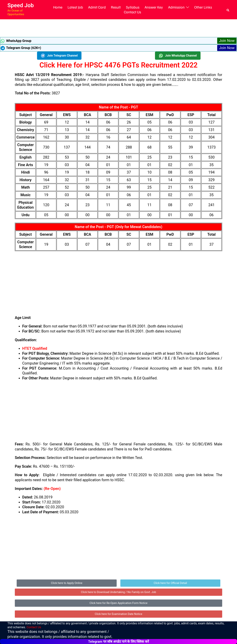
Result (116, 7)
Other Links (203, 7)
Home (58, 7)
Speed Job (21, 5)
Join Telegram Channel (59, 56)
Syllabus (133, 7)
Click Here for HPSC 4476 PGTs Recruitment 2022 (118, 65)
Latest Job (75, 7)
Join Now (227, 41)
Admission (176, 7)
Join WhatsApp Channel (178, 56)
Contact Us (132, 12)
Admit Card (97, 7)
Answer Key (154, 7)
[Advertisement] (118, 28)
